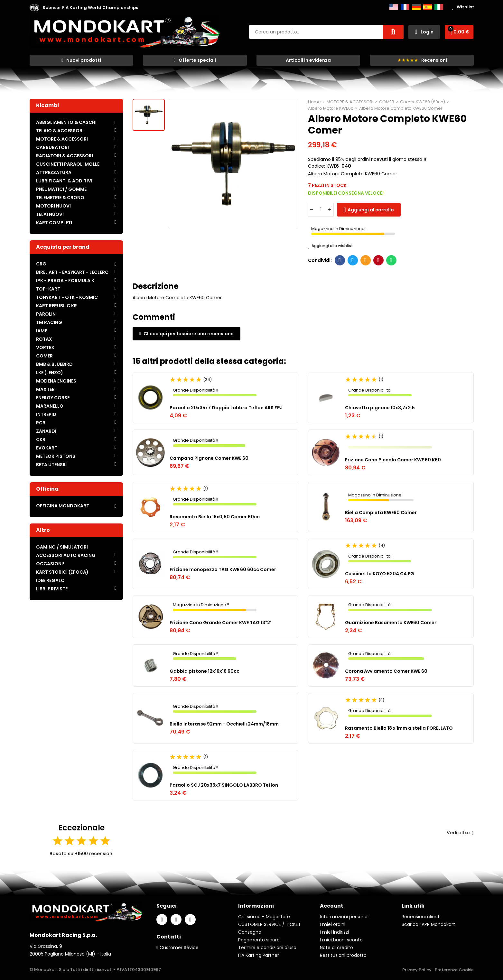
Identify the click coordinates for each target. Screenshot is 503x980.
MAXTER (45, 389)
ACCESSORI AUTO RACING (66, 555)
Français (405, 7)
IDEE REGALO (50, 580)
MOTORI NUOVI (53, 206)
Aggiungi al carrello (371, 210)
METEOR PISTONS (56, 456)
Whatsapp (391, 260)
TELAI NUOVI (50, 214)
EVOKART (47, 448)
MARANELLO (50, 406)
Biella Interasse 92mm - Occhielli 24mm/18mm (224, 724)
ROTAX (44, 339)
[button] (90, 8)
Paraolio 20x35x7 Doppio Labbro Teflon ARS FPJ (226, 408)
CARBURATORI (52, 147)
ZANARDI (46, 431)
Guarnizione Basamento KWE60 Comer (391, 623)
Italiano (439, 7)
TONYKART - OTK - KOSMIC (67, 297)
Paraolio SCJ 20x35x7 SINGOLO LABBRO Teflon (224, 785)
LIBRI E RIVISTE (52, 589)
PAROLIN (46, 314)
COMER (44, 356)
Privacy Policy (417, 970)
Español (428, 7)
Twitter (353, 260)
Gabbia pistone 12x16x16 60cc (205, 671)
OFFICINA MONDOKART (63, 506)
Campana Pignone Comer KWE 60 (209, 458)
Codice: (317, 166)
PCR (41, 423)
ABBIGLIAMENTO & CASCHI (66, 122)
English (394, 7)
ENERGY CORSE (53, 398)
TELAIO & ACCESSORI (60, 131)
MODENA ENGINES (56, 381)
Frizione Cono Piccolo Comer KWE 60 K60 (393, 460)
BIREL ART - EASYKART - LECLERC (72, 272)
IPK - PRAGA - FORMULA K (65, 281)
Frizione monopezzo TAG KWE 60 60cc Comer (223, 569)
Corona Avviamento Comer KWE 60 (386, 671)
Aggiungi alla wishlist (331, 246)
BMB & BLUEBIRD (54, 364)
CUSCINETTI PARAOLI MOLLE (68, 164)
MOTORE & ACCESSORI (62, 139)
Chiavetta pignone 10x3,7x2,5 (380, 408)
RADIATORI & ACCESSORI (65, 156)
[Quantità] (321, 210)
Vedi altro (460, 833)
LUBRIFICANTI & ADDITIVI (64, 181)
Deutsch (416, 7)
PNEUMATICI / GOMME (61, 189)
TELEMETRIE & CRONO (60, 198)
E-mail (365, 260)
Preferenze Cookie (454, 970)
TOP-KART (48, 289)
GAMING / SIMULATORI (62, 547)
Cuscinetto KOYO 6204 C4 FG (380, 574)
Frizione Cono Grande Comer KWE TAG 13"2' (220, 623)
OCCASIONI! (50, 564)
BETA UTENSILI (52, 465)
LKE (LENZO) (50, 373)
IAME (42, 331)
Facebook (340, 260)
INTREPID (46, 414)
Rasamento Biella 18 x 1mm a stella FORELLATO (399, 728)
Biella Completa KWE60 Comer (381, 513)
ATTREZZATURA (54, 172)
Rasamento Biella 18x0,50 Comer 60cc (215, 517)
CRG (41, 264)
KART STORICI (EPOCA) (62, 572)
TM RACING (49, 322)
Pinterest (378, 260)
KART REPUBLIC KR (56, 306)
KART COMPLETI (54, 223)
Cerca (393, 32)
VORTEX (45, 347)
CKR (41, 439)
